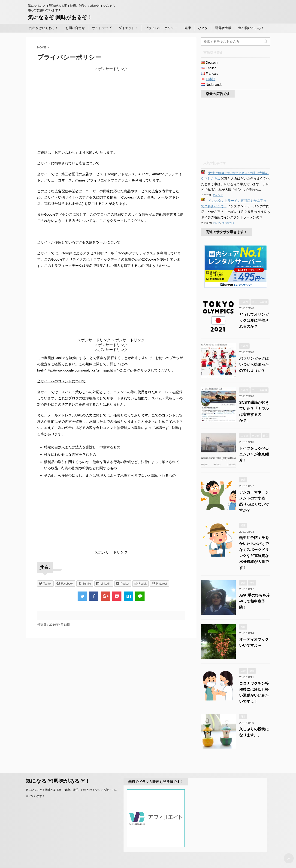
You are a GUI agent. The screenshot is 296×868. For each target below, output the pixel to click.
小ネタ (203, 28)
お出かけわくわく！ (44, 28)
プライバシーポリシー (161, 28)
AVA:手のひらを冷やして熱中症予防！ (255, 601)
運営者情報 (223, 28)
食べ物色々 (228, 223)
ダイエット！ (128, 28)
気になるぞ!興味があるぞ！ (60, 17)
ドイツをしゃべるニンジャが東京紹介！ (254, 454)
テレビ (216, 223)
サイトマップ (102, 28)
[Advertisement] (111, 104)
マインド (218, 195)
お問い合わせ (75, 28)
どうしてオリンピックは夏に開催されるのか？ (254, 320)
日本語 (211, 79)
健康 (188, 28)
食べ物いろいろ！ (251, 28)
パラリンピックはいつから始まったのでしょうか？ (254, 364)
